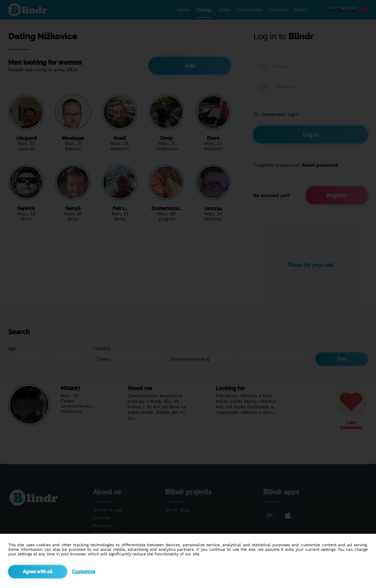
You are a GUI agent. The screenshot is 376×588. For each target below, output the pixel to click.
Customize (84, 572)
